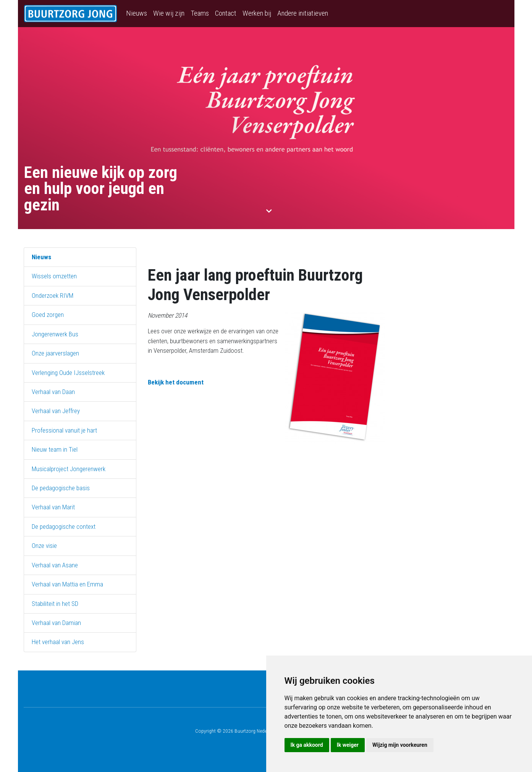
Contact (226, 13)
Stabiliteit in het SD (55, 604)
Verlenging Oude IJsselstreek (68, 373)
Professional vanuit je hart (64, 430)
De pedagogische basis (61, 488)
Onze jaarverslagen (55, 353)
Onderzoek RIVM (53, 296)
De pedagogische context (64, 527)
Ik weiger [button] (348, 745)
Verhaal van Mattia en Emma (67, 584)
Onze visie (44, 546)
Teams (200, 13)
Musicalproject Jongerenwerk (69, 469)
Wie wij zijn (169, 13)
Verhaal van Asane (55, 565)
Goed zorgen (48, 315)
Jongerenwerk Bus (55, 334)
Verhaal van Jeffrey (56, 411)
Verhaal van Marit (53, 507)
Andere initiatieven (303, 13)
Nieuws (137, 13)
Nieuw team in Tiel (55, 449)
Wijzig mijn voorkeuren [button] (400, 745)
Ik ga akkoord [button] (307, 745)
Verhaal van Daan (53, 392)
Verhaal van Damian (56, 623)
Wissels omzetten (54, 276)
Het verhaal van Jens (58, 642)
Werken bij (257, 13)
